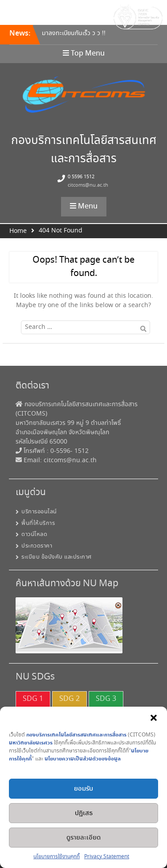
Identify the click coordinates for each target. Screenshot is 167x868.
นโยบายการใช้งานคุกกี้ (57, 857)
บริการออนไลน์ (39, 512)
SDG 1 (33, 699)
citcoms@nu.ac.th (88, 185)
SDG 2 (69, 699)
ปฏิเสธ (84, 813)
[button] (154, 718)
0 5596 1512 (81, 177)
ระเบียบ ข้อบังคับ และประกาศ (57, 557)
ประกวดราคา (37, 546)
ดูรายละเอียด (83, 838)
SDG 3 (106, 699)
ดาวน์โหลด (34, 534)
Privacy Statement (107, 857)
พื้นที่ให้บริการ (38, 523)
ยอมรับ (83, 789)
